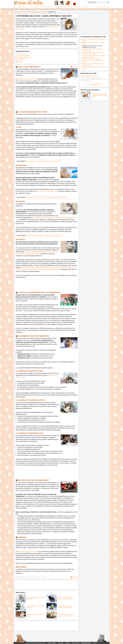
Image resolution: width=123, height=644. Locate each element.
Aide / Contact (52, 643)
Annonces (78, 7)
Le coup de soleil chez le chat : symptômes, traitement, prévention (94, 56)
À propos (61, 643)
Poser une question (94, 84)
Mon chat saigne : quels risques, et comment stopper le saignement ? (47, 197)
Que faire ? (20, 60)
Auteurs (68, 643)
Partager (74, 67)
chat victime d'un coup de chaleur (28, 551)
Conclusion (20, 62)
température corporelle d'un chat (27, 79)
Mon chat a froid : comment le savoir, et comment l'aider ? (43, 161)
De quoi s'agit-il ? (22, 54)
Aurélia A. (23, 577)
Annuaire (85, 7)
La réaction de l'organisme (24, 57)
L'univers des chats (60, 7)
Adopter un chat (22, 7)
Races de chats (34, 7)
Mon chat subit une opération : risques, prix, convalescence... (44, 235)
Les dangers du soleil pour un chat (91, 59)
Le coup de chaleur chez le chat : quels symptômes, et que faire (93, 53)
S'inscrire (99, 7)
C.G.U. (95, 643)
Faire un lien (76, 643)
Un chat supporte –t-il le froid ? (89, 76)
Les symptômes (21, 59)
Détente (70, 7)
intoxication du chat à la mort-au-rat (47, 191)
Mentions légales (86, 643)
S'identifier (106, 7)
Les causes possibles (23, 56)
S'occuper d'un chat (46, 7)
